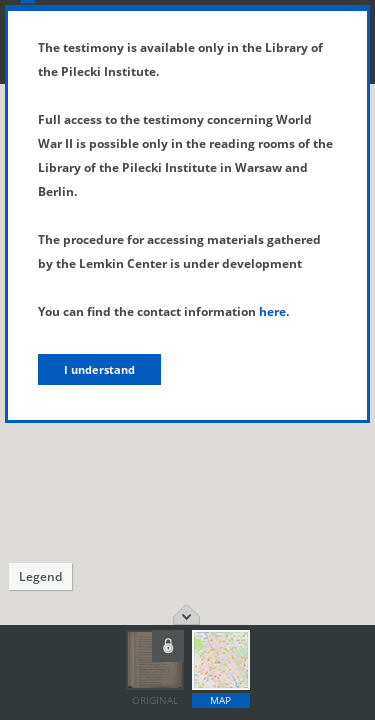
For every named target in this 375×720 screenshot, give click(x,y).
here (272, 311)
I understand (99, 369)
